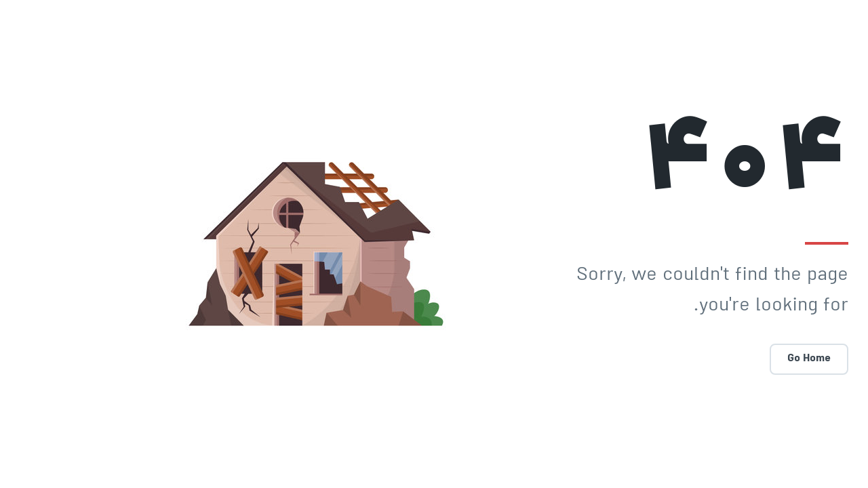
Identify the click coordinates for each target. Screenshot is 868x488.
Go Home (774, 359)
